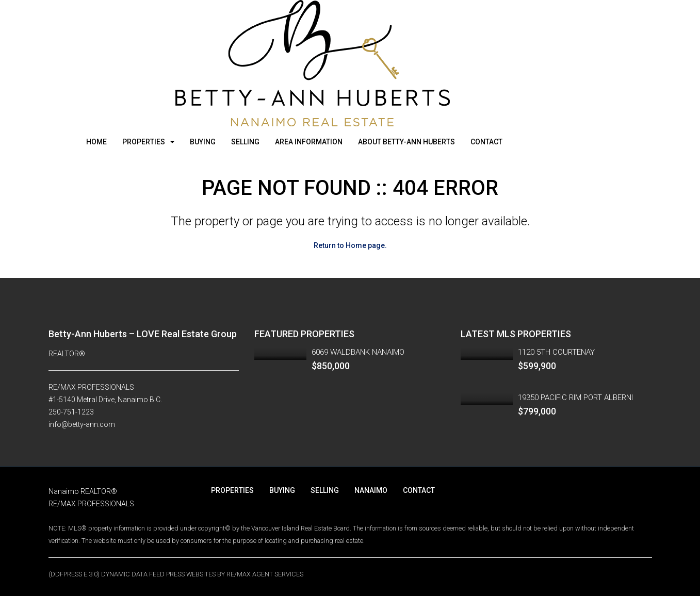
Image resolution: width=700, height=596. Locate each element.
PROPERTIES (144, 142)
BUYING (203, 142)
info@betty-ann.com (82, 424)
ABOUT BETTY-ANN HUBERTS (406, 142)
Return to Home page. (350, 245)
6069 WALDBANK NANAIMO (358, 352)
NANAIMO (371, 490)
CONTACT (486, 142)
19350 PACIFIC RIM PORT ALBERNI (575, 398)
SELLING (245, 142)
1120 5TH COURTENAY (556, 352)
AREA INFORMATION (309, 142)
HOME (96, 142)
